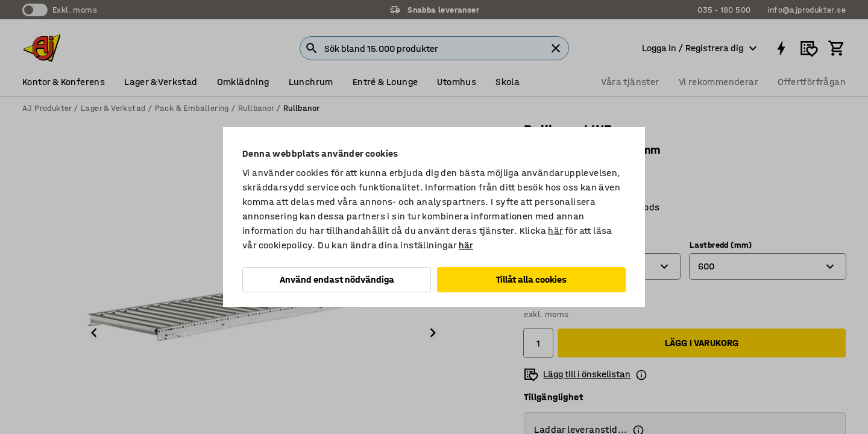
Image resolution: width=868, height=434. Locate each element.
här (555, 231)
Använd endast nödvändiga (337, 279)
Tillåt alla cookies (531, 279)
